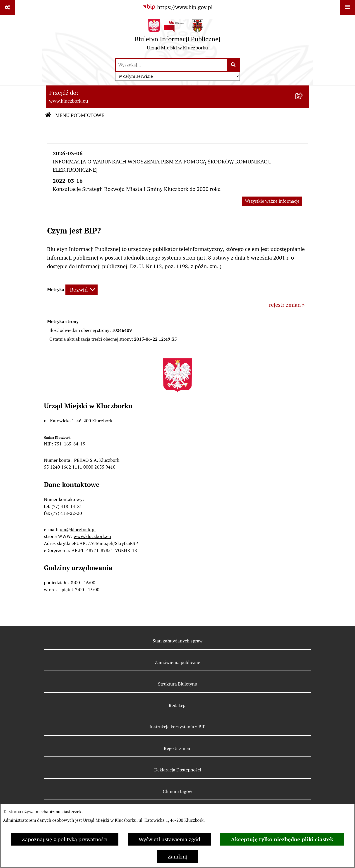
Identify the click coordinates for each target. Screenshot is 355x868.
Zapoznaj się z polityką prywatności (65, 839)
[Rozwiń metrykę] (82, 290)
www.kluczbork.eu (92, 536)
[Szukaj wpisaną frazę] (234, 65)
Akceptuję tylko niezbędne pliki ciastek (282, 839)
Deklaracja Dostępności (178, 770)
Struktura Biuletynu (178, 684)
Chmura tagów (177, 791)
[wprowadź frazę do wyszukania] (171, 65)
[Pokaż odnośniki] (8, 8)
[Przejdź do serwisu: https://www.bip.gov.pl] (178, 7)
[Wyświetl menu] (347, 8)
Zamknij (177, 857)
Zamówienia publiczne (177, 662)
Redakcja (178, 705)
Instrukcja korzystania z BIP (177, 727)
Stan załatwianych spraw (178, 641)
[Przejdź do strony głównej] (177, 36)
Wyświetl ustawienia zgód (169, 839)
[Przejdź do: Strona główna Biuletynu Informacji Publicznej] (48, 115)
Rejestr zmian (178, 748)
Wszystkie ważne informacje (272, 201)
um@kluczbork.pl (78, 530)
